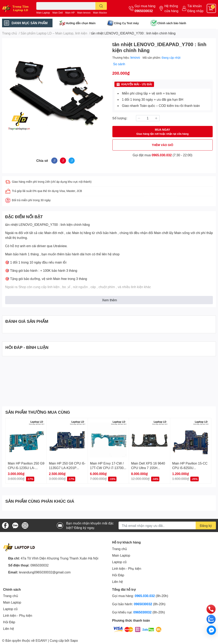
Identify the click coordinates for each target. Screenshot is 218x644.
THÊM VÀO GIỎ (162, 145)
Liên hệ (118, 582)
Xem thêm (110, 300)
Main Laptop (43, 13)
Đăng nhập (195, 11)
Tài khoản (195, 6)
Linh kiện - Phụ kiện (127, 568)
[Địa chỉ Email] (167, 525)
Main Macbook (101, 13)
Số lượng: (120, 118)
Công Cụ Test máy (126, 23)
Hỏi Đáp (118, 575)
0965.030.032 (162, 155)
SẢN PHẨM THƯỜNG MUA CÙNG (38, 412)
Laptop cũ (119, 562)
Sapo (74, 640)
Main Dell (58, 13)
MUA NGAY (163, 132)
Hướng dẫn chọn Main (81, 23)
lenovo (136, 57)
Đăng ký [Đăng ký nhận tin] (206, 526)
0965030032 (144, 11)
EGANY (41, 640)
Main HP (70, 13)
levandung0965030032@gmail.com (45, 572)
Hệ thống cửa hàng (171, 8)
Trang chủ (120, 549)
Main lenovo (84, 13)
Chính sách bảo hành (172, 23)
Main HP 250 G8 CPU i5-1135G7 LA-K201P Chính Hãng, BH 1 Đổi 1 (67, 468)
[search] (101, 6)
